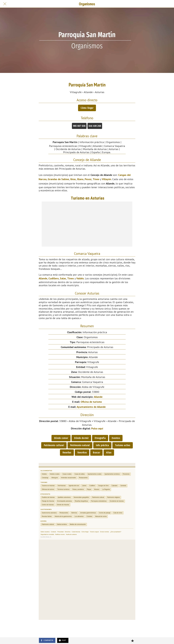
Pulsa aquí (97, 428)
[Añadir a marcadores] (132, 641)
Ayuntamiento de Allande (91, 407)
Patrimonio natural (80, 445)
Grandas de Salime (58, 179)
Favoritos (82, 453)
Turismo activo (123, 445)
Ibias (73, 179)
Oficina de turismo (91, 402)
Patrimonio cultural (54, 445)
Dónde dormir (81, 438)
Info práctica (102, 445)
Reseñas (67, 453)
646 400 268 (95, 126)
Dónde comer (61, 438)
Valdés (80, 278)
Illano (80, 179)
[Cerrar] (5, 4)
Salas (63, 278)
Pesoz (88, 179)
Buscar (96, 453)
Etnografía (100, 438)
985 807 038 (79, 126)
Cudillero (54, 278)
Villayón (107, 179)
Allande (43, 278)
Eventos (116, 438)
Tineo (96, 179)
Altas (109, 453)
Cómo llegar (87, 108)
